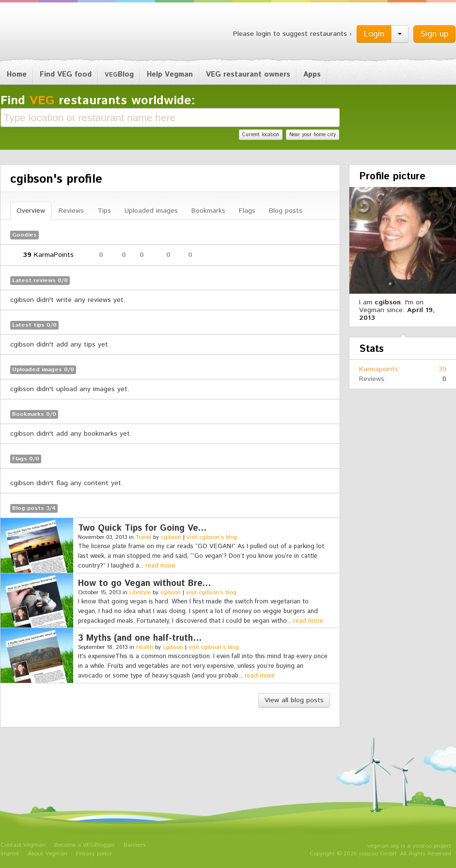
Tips (104, 211)
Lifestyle (140, 592)
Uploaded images (151, 211)
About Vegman (47, 854)
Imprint (10, 854)
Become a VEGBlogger (85, 845)
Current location (261, 135)
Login (374, 34)
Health (145, 647)
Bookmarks (208, 211)
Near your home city (313, 135)
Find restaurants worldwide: (98, 101)
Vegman (61, 33)
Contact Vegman (23, 845)
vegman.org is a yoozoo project (409, 846)
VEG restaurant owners (248, 74)
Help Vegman (170, 74)
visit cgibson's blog (212, 537)
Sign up (434, 34)
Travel (143, 537)
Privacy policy (94, 854)
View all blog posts (294, 700)
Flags (247, 211)
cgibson (171, 537)
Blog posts (286, 211)
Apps (312, 74)
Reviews (71, 211)
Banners (134, 845)
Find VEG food (66, 74)
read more (160, 566)
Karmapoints (379, 369)
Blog (119, 74)
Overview (31, 211)
